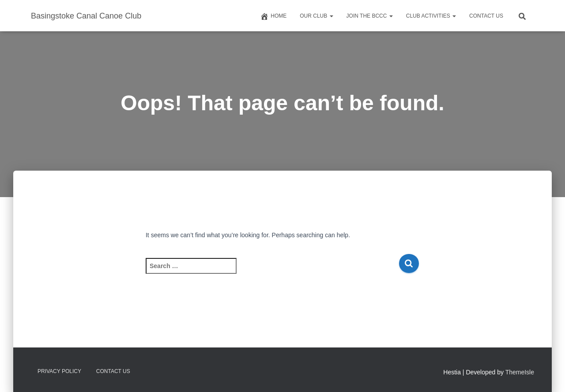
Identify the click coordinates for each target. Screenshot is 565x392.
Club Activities (431, 16)
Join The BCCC (370, 16)
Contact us (486, 16)
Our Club (316, 16)
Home (273, 16)
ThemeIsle (520, 372)
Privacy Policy (59, 371)
